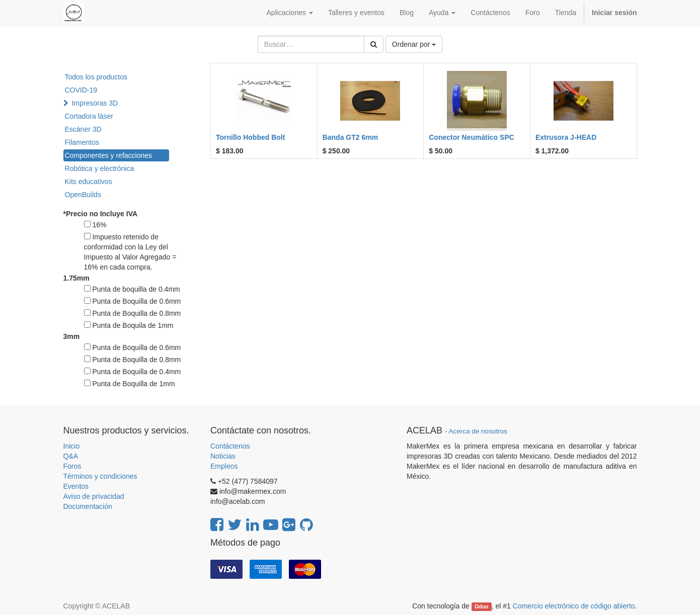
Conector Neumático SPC (472, 137)
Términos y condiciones (100, 476)
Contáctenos (230, 446)
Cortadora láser (89, 116)
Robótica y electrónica (100, 168)
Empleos (224, 466)
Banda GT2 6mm (350, 137)
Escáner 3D (83, 129)
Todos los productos (96, 77)
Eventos (76, 486)
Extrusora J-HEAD (566, 137)
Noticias (223, 456)
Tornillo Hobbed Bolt (250, 137)
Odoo (481, 606)
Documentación (88, 506)
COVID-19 (81, 90)
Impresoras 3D (95, 103)
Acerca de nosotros (478, 431)
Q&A (71, 456)
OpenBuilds (83, 195)
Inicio (72, 446)
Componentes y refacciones (109, 155)
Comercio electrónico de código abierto (574, 606)
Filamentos (82, 142)
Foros (72, 466)
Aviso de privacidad (94, 496)
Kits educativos (89, 182)
